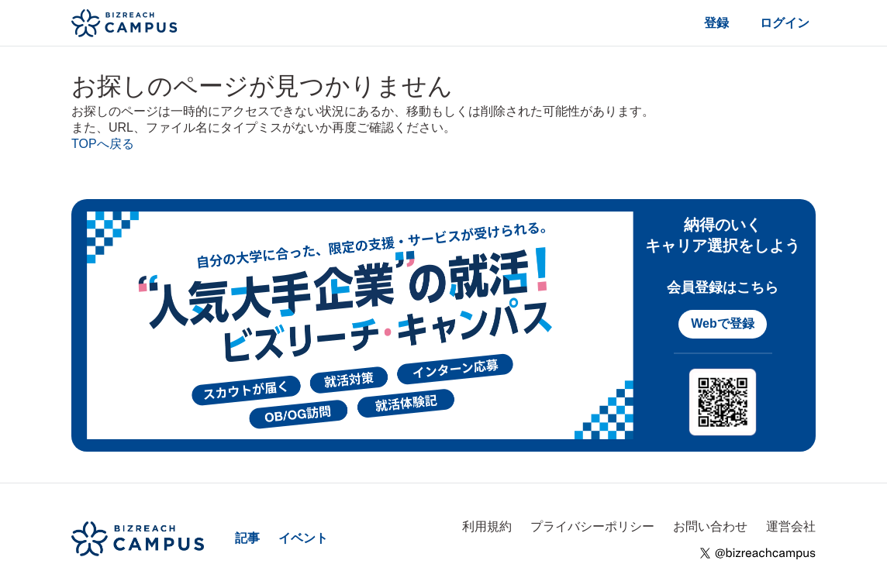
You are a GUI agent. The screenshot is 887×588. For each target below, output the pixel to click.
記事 (247, 538)
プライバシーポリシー (592, 526)
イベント (303, 538)
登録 (716, 23)
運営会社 (791, 526)
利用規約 (487, 526)
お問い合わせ (710, 526)
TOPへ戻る (103, 144)
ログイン (785, 23)
